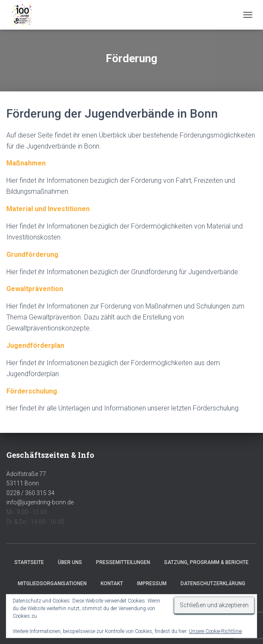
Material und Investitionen (48, 209)
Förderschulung (32, 391)
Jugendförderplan (35, 345)
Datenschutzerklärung (213, 583)
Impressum (152, 583)
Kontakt (112, 583)
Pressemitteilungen (123, 562)
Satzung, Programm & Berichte (206, 562)
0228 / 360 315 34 (30, 493)
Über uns (70, 562)
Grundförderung (32, 255)
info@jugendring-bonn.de (40, 502)
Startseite (29, 562)
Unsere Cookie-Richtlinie (215, 631)
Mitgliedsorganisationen (52, 583)
